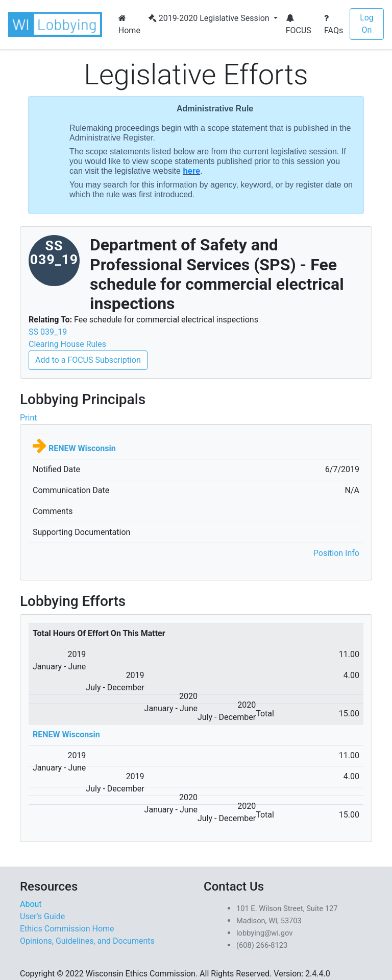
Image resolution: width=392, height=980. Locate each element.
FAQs (334, 25)
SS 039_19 (48, 332)
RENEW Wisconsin (82, 448)
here (191, 171)
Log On (367, 24)
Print (28, 418)
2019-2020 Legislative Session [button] (210, 18)
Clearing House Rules (67, 344)
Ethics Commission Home (67, 929)
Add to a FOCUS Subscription (88, 360)
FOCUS (299, 25)
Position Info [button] (336, 553)
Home (129, 25)
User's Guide (42, 916)
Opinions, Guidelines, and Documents (87, 941)
